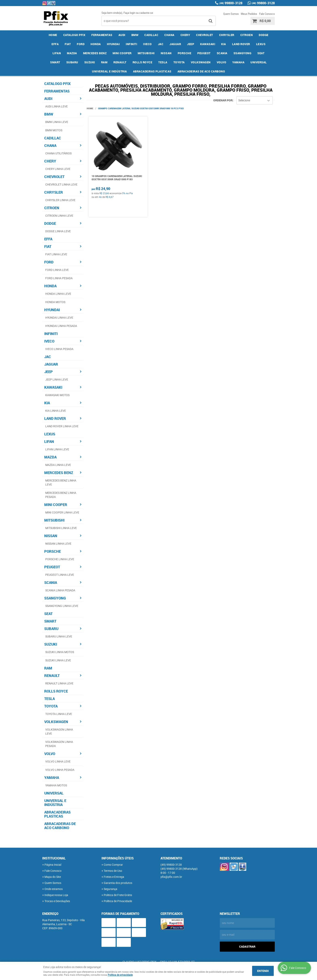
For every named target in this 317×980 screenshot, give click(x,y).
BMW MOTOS (54, 130)
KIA (224, 44)
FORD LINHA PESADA (59, 278)
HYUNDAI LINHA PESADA (61, 326)
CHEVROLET (205, 35)
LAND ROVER (241, 44)
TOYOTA (179, 62)
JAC (161, 44)
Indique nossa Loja (56, 895)
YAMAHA (238, 62)
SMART (55, 62)
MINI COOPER (122, 53)
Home (53, 35)
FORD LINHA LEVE (57, 270)
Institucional (54, 858)
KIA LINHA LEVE (56, 411)
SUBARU (72, 62)
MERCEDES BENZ (95, 53)
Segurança (110, 889)
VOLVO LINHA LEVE (58, 761)
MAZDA (72, 53)
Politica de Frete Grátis (118, 895)
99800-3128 (231, 3)
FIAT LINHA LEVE (56, 254)
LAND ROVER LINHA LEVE (62, 426)
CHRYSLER (227, 35)
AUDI (122, 35)
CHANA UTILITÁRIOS (58, 153)
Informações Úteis (118, 858)
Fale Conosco (267, 14)
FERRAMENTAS (102, 35)
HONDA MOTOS (55, 302)
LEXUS (261, 44)
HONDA (96, 44)
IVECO (147, 44)
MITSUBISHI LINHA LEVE (61, 528)
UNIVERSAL (259, 62)
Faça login (129, 13)
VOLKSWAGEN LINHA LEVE (59, 731)
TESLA (163, 62)
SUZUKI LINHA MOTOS (60, 652)
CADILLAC (151, 35)
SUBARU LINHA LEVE (59, 636)
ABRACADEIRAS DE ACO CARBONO (201, 71)
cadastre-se (146, 13)
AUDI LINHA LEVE (57, 106)
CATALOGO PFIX (74, 35)
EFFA (55, 44)
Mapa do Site (53, 877)
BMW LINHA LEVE (57, 122)
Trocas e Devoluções (57, 901)
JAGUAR (175, 44)
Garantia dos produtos (118, 883)
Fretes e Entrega (114, 877)
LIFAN (57, 53)
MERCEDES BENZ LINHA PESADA (61, 495)
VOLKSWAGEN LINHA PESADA (59, 744)
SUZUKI (90, 62)
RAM (104, 62)
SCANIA (222, 53)
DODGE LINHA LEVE (58, 231)
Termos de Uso (113, 871)
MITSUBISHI (146, 53)
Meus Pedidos (249, 14)
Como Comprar (113, 865)
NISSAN (166, 53)
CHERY (185, 35)
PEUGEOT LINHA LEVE (60, 575)
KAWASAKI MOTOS (57, 395)
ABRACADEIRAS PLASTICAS (152, 71)
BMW (135, 35)
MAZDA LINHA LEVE (58, 465)
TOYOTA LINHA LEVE (59, 714)
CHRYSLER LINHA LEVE (60, 200)
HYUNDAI (113, 44)
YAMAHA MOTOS (56, 785)
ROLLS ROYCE (143, 62)
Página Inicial (53, 865)
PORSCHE (185, 53)
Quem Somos (231, 14)
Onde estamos (54, 889)
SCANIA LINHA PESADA (60, 590)
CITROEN (247, 35)
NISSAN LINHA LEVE (58, 544)
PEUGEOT (204, 53)
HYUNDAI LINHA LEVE (59, 318)
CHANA (169, 35)
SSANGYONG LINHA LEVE (62, 606)
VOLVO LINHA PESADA (60, 770)
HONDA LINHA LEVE (58, 294)
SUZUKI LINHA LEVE (58, 660)
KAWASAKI (208, 44)
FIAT (68, 44)
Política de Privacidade (118, 901)
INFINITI (131, 44)
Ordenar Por (223, 100)
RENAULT (120, 62)
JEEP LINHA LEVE (57, 379)
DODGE (264, 35)
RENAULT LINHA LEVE (59, 683)
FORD (81, 44)
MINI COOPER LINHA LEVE (62, 512)
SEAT (261, 53)
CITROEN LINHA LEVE (59, 216)
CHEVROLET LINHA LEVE (61, 184)
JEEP (191, 44)
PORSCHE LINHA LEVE (60, 559)
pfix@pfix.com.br (171, 877)
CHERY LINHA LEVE (58, 169)
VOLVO (222, 62)
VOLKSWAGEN (201, 62)
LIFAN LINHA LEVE (57, 449)
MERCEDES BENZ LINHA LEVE (61, 482)
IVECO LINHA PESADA (59, 349)
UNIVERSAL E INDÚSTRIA (109, 71)
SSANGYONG (243, 53)
